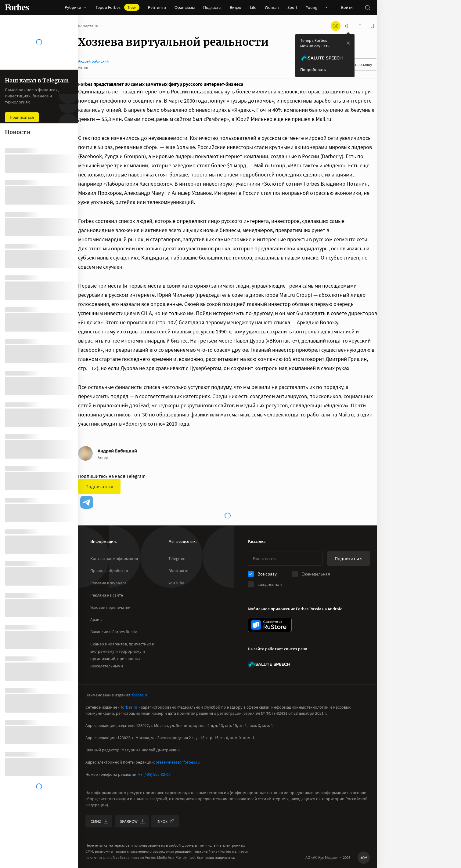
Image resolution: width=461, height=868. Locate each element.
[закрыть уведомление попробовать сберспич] (348, 43)
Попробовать (313, 70)
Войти (347, 7)
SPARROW (132, 821)
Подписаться (99, 486)
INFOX (166, 821)
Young (312, 7)
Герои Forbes (118, 7)
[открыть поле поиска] (367, 7)
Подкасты (212, 7)
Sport (292, 7)
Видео (236, 7)
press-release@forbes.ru (178, 762)
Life (253, 7)
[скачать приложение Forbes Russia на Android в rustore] (270, 625)
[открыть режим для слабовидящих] (336, 26)
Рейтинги (157, 7)
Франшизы (185, 7)
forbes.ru (140, 695)
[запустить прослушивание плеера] (348, 26)
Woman (272, 7)
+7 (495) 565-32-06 (154, 774)
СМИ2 (99, 821)
